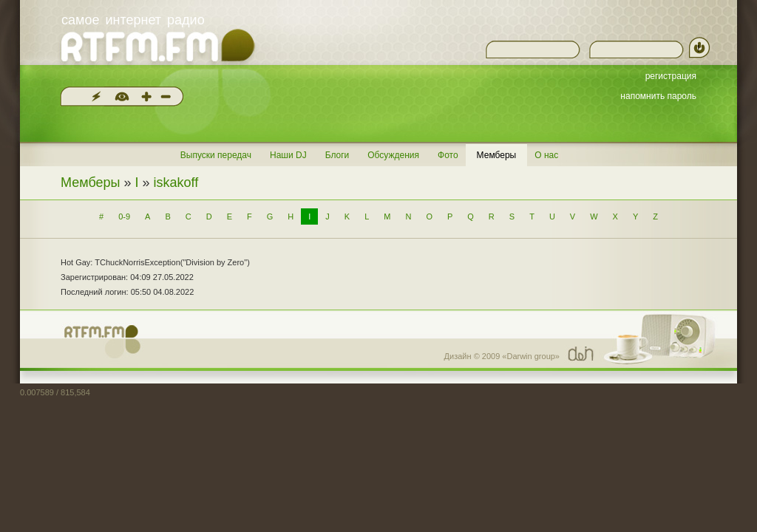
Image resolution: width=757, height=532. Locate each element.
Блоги (337, 155)
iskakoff (176, 183)
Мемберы (497, 155)
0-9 (124, 216)
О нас (546, 155)
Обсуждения (393, 155)
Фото (448, 155)
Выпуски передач (216, 155)
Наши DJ (288, 155)
